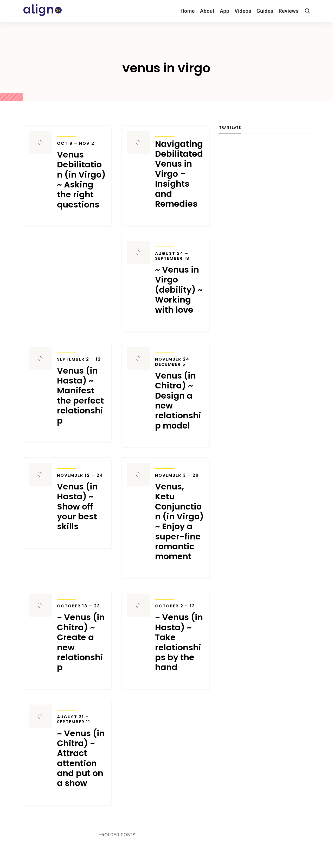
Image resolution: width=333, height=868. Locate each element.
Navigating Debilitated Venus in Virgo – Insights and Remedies (179, 174)
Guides (265, 11)
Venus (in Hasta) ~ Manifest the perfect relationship (81, 391)
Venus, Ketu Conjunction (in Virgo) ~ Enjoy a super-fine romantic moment (180, 517)
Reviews (289, 11)
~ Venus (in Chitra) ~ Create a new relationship (81, 638)
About (207, 11)
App (225, 11)
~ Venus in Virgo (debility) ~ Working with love (180, 283)
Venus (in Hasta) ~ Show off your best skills (81, 502)
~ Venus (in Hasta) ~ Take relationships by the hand (180, 638)
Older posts (117, 835)
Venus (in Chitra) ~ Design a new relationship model (180, 394)
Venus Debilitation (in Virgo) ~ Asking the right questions (81, 175)
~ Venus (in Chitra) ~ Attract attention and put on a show (81, 751)
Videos (243, 11)
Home (187, 11)
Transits (66, 133)
